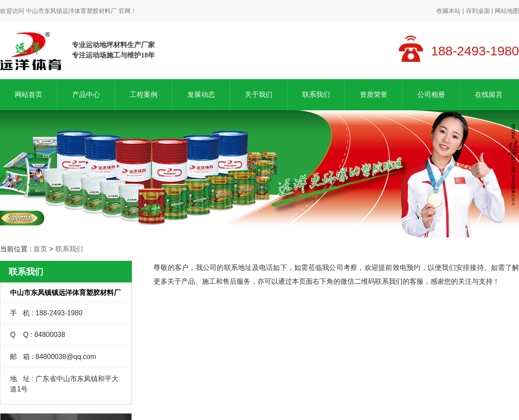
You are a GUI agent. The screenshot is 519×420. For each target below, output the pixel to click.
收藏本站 (449, 11)
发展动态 (201, 95)
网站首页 (29, 95)
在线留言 (489, 95)
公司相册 (431, 95)
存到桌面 (478, 11)
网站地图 (507, 11)
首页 (40, 249)
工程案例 (144, 95)
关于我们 (259, 95)
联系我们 (316, 95)
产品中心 (86, 95)
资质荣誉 (374, 95)
